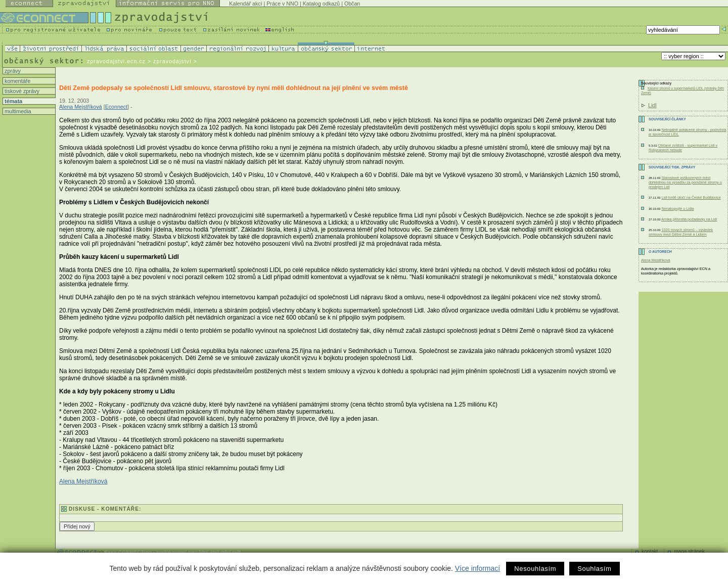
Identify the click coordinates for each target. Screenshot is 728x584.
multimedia (17, 111)
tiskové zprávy (21, 91)
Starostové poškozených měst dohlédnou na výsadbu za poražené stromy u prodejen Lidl (685, 182)
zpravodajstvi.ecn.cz (116, 61)
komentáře (17, 81)
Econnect (116, 107)
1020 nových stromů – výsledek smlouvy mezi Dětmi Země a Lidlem (681, 232)
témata (13, 101)
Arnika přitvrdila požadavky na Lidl (689, 219)
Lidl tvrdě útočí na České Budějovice (691, 197)
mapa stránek (689, 551)
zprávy (12, 71)
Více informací (477, 568)
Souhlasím (594, 569)
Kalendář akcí (245, 4)
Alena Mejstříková (81, 107)
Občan (352, 4)
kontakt (650, 551)
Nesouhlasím (535, 569)
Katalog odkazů (321, 4)
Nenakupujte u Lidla (677, 209)
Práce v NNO (282, 4)
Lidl (652, 105)
